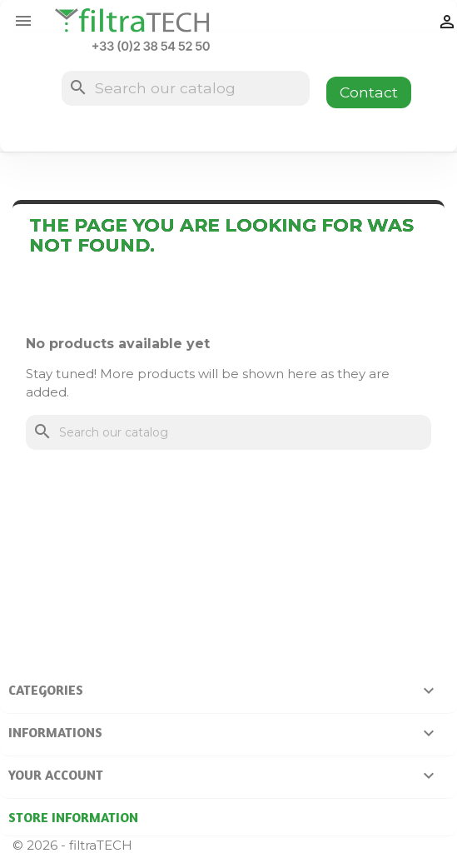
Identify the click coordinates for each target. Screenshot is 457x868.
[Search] (186, 88)
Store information (73, 817)
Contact (369, 92)
